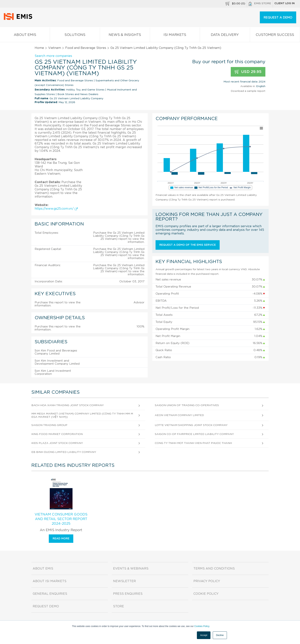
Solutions (75, 36)
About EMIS (25, 36)
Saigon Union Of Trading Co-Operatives (187, 405)
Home (39, 48)
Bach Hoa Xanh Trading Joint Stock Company (68, 405)
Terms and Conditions (214, 569)
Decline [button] (220, 635)
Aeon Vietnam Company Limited (179, 415)
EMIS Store (260, 4)
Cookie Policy (206, 594)
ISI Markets (175, 36)
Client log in (285, 3)
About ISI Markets (50, 581)
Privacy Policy (207, 581)
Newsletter (124, 581)
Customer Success (275, 36)
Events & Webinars (131, 569)
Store (119, 606)
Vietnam (55, 48)
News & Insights (125, 36)
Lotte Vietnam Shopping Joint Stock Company (191, 425)
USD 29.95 (248, 72)
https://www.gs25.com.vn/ (56, 209)
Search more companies (53, 56)
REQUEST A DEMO (278, 18)
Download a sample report (248, 91)
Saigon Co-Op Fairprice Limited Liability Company (194, 434)
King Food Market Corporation (57, 434)
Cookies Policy (202, 626)
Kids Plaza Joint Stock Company (57, 443)
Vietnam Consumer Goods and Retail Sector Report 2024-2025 (61, 519)
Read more (61, 539)
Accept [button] (204, 635)
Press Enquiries (128, 594)
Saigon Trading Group (49, 425)
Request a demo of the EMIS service (188, 245)
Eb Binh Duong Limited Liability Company (64, 452)
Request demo (46, 606)
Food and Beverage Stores (86, 48)
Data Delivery (225, 36)
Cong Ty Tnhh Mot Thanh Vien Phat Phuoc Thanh (193, 443)
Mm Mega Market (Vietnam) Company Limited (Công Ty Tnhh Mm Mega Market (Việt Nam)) (82, 415)
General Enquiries (50, 594)
